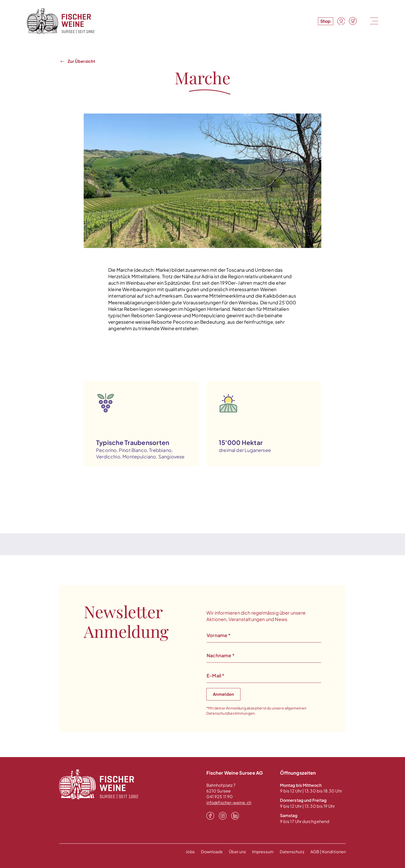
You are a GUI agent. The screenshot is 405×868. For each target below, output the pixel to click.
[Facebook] (210, 816)
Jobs (188, 852)
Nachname (221, 655)
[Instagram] (223, 816)
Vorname (219, 635)
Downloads (210, 852)
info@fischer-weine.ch (229, 802)
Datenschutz (292, 852)
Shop (325, 21)
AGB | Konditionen (328, 852)
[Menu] (373, 21)
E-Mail (215, 675)
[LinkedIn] (235, 816)
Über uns (236, 852)
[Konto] (341, 21)
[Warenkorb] (353, 21)
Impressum (262, 852)
